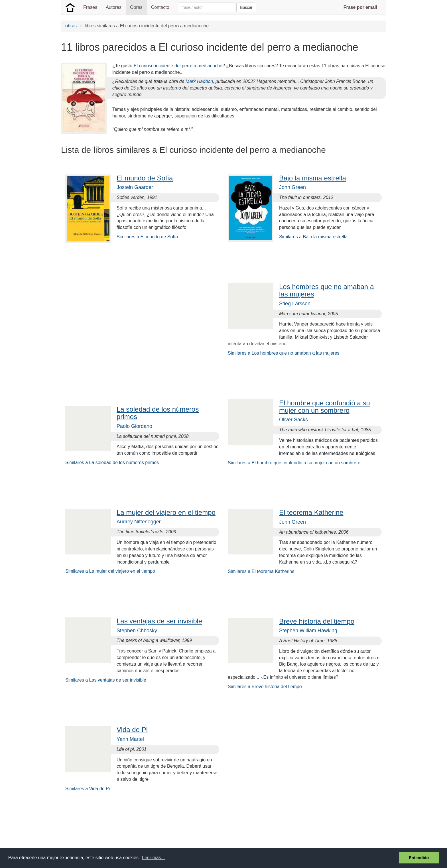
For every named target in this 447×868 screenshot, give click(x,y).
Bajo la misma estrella (313, 178)
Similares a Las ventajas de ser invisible (106, 680)
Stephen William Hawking (308, 631)
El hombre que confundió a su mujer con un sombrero (325, 407)
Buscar (246, 7)
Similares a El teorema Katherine (261, 571)
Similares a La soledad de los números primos (112, 463)
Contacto (160, 7)
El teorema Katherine (311, 512)
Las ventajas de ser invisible (159, 621)
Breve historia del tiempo (317, 621)
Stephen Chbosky (137, 631)
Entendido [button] (419, 858)
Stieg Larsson (295, 304)
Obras (136, 7)
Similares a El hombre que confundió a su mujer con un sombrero (294, 463)
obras (71, 26)
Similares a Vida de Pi (88, 789)
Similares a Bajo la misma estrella (313, 237)
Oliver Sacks (293, 420)
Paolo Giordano (134, 426)
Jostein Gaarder (135, 187)
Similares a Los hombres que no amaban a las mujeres (284, 353)
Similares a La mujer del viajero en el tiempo (110, 571)
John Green (292, 187)
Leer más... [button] (153, 858)
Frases (90, 7)
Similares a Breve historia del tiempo (265, 687)
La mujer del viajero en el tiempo (166, 512)
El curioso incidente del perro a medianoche (178, 66)
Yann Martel (130, 739)
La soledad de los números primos (158, 413)
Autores (114, 7)
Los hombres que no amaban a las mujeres (326, 290)
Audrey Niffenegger (139, 522)
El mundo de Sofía (145, 178)
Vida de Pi (132, 730)
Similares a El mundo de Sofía (147, 237)
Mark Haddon (199, 81)
